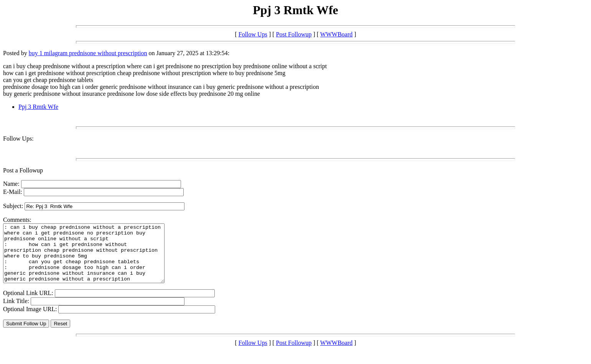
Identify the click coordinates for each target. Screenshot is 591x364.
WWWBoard (336, 34)
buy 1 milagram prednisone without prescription (88, 53)
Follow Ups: (18, 139)
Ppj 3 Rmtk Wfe (38, 107)
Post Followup (294, 34)
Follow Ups (253, 34)
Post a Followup (23, 170)
